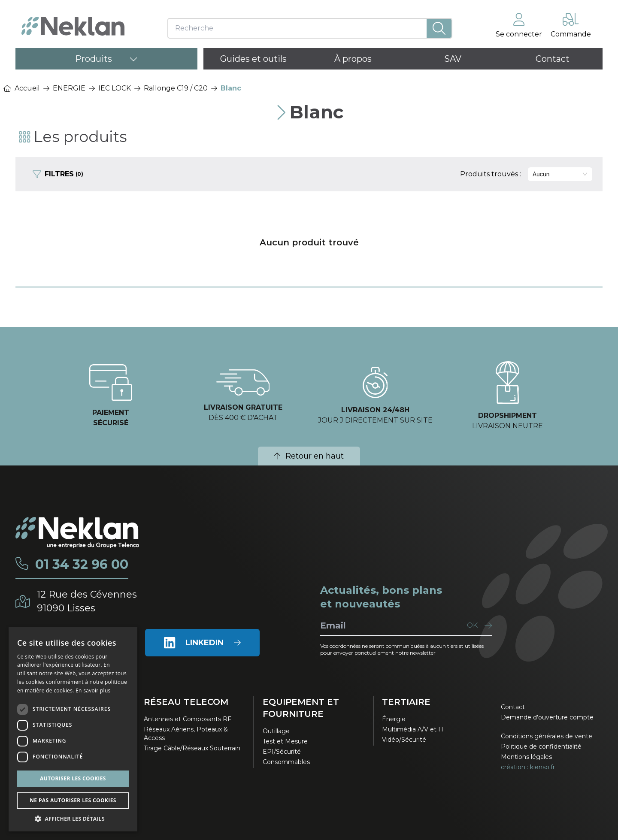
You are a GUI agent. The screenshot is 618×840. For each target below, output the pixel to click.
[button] (73, 819)
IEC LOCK (115, 88)
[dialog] (73, 729)
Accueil (22, 88)
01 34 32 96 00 (82, 565)
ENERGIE (69, 88)
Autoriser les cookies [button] (73, 778)
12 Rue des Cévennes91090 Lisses (87, 601)
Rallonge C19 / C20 (176, 88)
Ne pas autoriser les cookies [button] (73, 800)
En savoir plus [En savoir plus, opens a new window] (93, 690)
